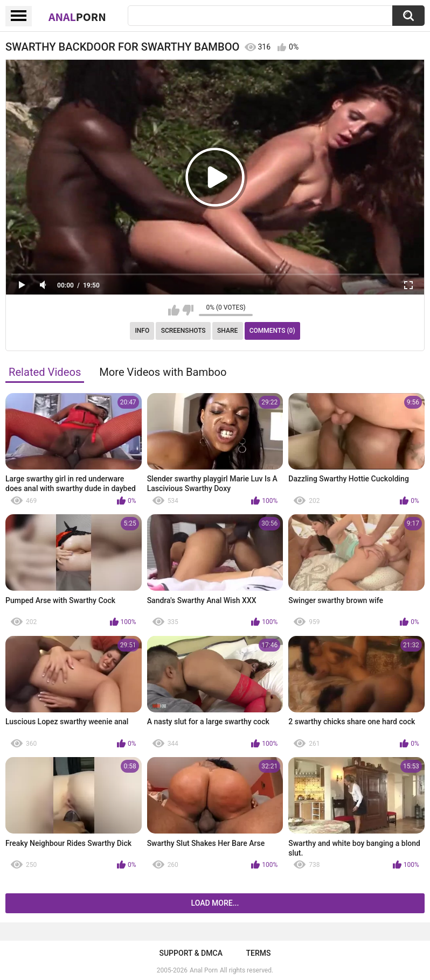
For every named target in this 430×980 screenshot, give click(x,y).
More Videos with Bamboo (163, 372)
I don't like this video (188, 310)
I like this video (174, 310)
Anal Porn (204, 970)
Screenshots (183, 331)
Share (227, 331)
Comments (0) (272, 331)
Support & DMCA (190, 953)
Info (142, 331)
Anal (77, 17)
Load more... (215, 903)
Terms (259, 953)
